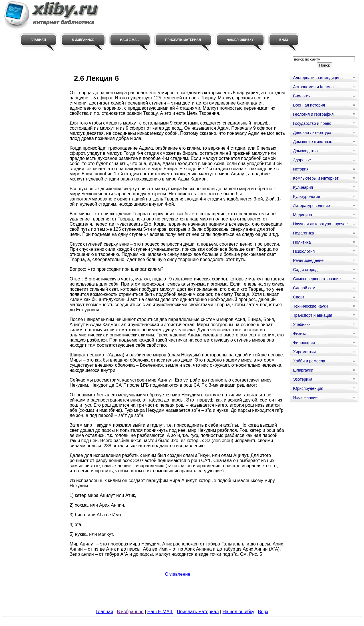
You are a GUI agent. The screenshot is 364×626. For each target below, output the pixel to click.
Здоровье (302, 160)
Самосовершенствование (317, 279)
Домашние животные (312, 142)
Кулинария (303, 187)
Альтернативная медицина (318, 78)
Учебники (302, 324)
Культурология (306, 196)
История (301, 169)
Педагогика (303, 233)
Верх (263, 612)
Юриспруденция (308, 388)
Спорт (298, 297)
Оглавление (177, 574)
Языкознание (305, 398)
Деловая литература (312, 133)
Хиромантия (304, 352)
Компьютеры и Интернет (316, 178)
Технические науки (310, 306)
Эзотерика (303, 379)
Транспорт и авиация (312, 315)
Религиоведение (308, 260)
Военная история (309, 105)
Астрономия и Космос (313, 87)
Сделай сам (304, 288)
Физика (300, 334)
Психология (304, 251)
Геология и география (313, 114)
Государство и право (312, 123)
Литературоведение (311, 206)
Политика (302, 242)
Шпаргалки (303, 370)
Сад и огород (305, 270)
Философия (304, 343)
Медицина (302, 215)
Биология (302, 96)
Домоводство (305, 151)
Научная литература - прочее (320, 224)
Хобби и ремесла (309, 361)
